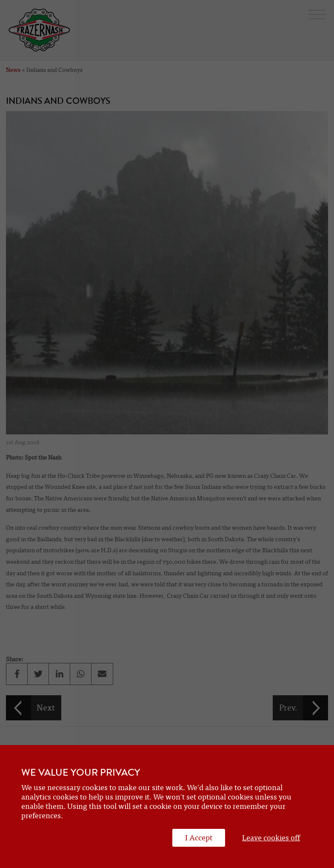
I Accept (199, 838)
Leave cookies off (271, 838)
